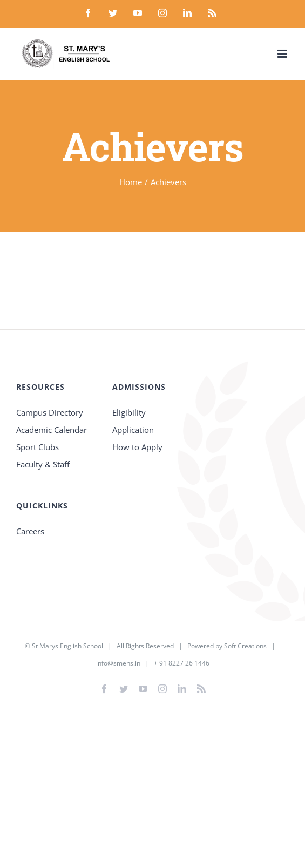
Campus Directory (50, 412)
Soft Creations (245, 646)
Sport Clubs (38, 447)
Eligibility (129, 412)
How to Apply (137, 447)
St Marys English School (67, 646)
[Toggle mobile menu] (283, 54)
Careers (30, 531)
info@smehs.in (118, 663)
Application (133, 430)
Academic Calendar (52, 430)
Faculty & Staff (43, 464)
